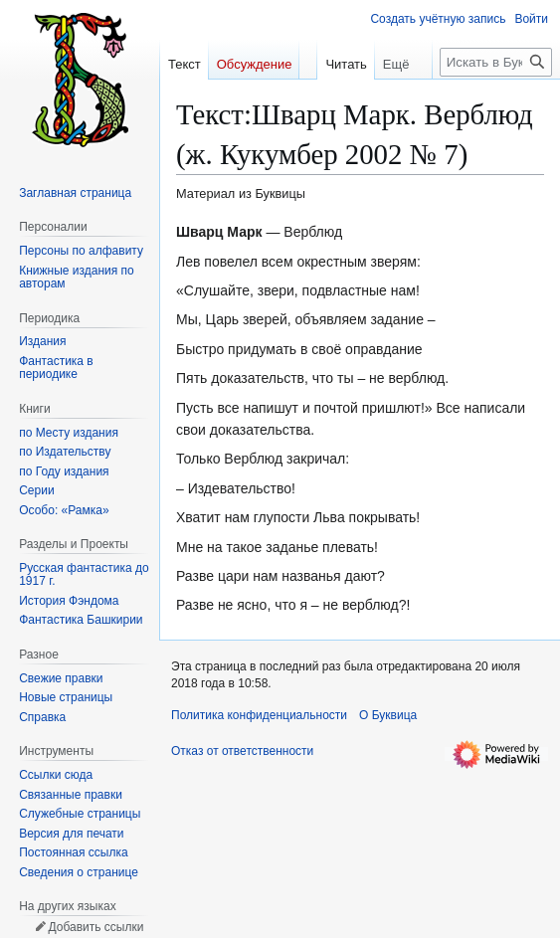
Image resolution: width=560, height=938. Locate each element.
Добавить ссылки (95, 927)
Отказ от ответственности (242, 751)
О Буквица (388, 715)
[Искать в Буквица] (496, 102)
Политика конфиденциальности (259, 715)
